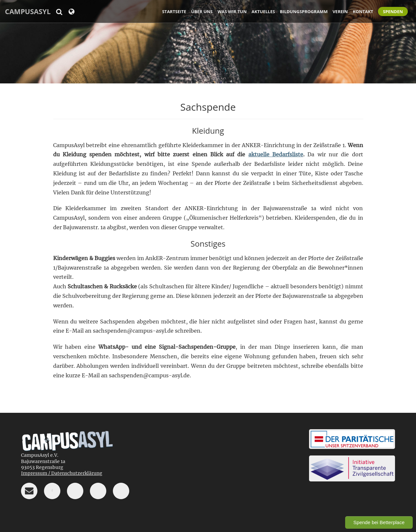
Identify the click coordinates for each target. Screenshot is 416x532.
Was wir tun (232, 11)
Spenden (393, 11)
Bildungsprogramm (304, 11)
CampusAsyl (28, 11)
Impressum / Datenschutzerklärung (62, 473)
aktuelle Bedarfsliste (276, 154)
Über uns (202, 11)
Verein (340, 11)
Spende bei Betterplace (379, 522)
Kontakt (363, 11)
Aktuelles (263, 11)
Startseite (174, 11)
